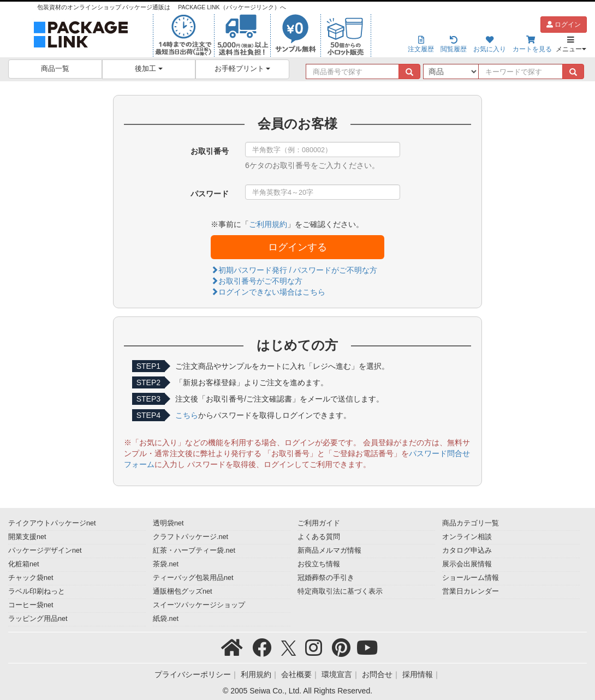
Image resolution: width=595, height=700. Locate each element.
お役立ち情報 (319, 564)
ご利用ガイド (319, 523)
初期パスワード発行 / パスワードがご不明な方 (294, 270)
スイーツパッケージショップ (199, 605)
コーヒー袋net (31, 605)
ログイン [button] (564, 25)
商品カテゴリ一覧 (471, 523)
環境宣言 (337, 674)
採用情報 (418, 674)
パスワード (210, 194)
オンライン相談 (467, 537)
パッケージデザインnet (45, 551)
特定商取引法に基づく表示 (340, 591)
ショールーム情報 (471, 578)
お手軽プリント (243, 69)
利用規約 (256, 674)
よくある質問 (319, 537)
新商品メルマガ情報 (329, 551)
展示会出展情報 (467, 564)
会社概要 (296, 674)
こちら (187, 415)
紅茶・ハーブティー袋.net (194, 551)
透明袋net (168, 523)
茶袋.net (166, 564)
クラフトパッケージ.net (191, 537)
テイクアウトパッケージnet (52, 523)
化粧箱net (24, 564)
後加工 (149, 69)
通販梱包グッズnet (183, 591)
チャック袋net (31, 578)
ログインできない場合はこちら (268, 292)
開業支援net (27, 537)
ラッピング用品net (38, 619)
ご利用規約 (268, 224)
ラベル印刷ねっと (37, 591)
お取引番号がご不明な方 (257, 281)
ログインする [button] (297, 247)
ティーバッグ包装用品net (193, 578)
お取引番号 (210, 151)
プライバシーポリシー (193, 674)
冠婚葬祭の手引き (326, 578)
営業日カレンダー (471, 591)
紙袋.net (166, 619)
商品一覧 (55, 69)
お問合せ (377, 674)
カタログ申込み (467, 551)
